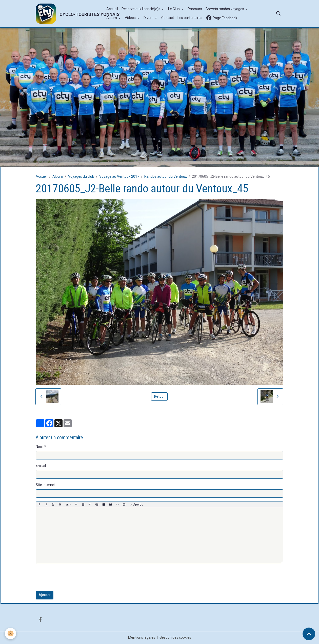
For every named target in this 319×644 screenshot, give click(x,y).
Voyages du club (81, 176)
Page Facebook (222, 18)
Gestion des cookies (175, 637)
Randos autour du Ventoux (166, 176)
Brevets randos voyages (225, 9)
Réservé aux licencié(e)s (141, 9)
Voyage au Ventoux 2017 (119, 176)
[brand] (68, 14)
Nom (39, 447)
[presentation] (74, 578)
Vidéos (131, 18)
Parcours (195, 9)
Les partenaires (190, 18)
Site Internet (46, 485)
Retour (159, 396)
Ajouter (45, 595)
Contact (168, 18)
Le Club (174, 9)
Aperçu (136, 505)
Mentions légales (142, 637)
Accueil (112, 9)
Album (112, 18)
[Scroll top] (309, 634)
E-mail (41, 466)
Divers (149, 18)
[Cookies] (11, 633)
